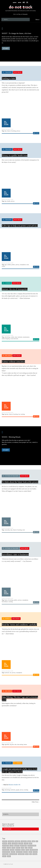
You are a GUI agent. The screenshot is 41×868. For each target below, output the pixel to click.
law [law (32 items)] (26, 848)
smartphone (23, 265)
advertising (7, 337)
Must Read (18, 72)
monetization (26, 337)
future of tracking (12, 131)
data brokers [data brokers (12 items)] (6, 846)
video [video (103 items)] (9, 856)
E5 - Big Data (7, 356)
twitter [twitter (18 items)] (4, 856)
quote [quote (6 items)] (30, 852)
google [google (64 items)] (9, 848)
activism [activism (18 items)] (5, 841)
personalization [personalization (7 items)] (6, 852)
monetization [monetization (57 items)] (6, 850)
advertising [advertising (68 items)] (11, 841)
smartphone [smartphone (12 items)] (5, 854)
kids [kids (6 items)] (22, 848)
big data (6, 414)
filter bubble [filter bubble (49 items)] (23, 846)
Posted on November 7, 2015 (7, 129)
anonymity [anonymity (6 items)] (24, 841)
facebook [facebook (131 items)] (17, 846)
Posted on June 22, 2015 (7, 788)
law (19, 414)
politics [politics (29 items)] (13, 852)
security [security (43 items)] (35, 852)
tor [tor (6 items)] (30, 854)
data (5, 131)
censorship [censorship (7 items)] (15, 843)
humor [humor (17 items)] (18, 848)
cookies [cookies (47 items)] (26, 843)
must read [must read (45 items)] (18, 850)
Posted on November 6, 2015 (7, 263)
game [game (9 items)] (4, 848)
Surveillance (5, 602)
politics (13, 265)
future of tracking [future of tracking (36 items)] (32, 846)
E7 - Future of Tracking (11, 476)
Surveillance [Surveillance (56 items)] (21, 854)
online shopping (6, 339)
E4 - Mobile (6, 619)
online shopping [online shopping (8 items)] (34, 850)
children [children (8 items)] (21, 843)
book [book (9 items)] (9, 843)
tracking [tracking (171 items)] (35, 854)
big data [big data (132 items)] (5, 843)
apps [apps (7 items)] (33, 841)
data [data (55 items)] (31, 843)
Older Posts (35, 802)
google (17, 790)
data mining (20, 744)
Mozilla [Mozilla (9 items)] (12, 850)
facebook (20, 337)
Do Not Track (20, 7)
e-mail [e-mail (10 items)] (11, 846)
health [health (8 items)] (13, 848)
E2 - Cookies (7, 283)
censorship (7, 530)
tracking (23, 414)
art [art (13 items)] (37, 841)
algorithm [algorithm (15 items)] (17, 841)
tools (28, 265)
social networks (14, 339)
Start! (6, 48)
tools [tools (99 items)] (27, 854)
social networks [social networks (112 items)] (13, 854)
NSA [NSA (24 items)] (27, 850)
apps (6, 265)
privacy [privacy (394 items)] (25, 852)
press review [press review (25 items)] (19, 852)
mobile (9, 265)
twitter (3, 266)
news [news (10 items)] (23, 850)
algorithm (7, 744)
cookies (12, 337)
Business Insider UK (14, 785)
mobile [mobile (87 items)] (30, 848)
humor (25, 744)
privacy (18, 131)
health (9, 201)
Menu (38, 20)
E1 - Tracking (7, 72)
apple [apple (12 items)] (29, 841)
